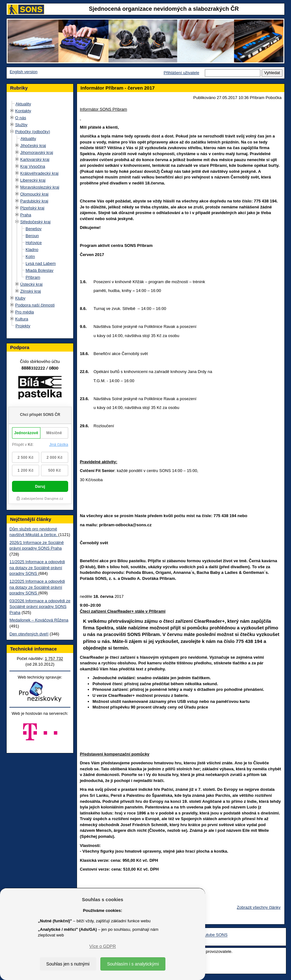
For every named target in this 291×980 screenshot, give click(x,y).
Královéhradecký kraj (39, 173)
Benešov (34, 229)
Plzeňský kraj (32, 208)
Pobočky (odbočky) (33, 132)
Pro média (24, 312)
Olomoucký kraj (34, 194)
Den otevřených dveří (29, 634)
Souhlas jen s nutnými (68, 964)
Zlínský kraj (31, 291)
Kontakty (23, 111)
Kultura (22, 319)
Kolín (30, 257)
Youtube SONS (214, 935)
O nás (21, 118)
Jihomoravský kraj (37, 152)
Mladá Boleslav (39, 270)
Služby (21, 125)
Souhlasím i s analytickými (133, 964)
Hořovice (34, 243)
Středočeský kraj (35, 222)
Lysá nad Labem (41, 263)
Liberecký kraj (33, 180)
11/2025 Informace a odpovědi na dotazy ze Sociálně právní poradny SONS (37, 568)
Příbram (33, 277)
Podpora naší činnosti (35, 305)
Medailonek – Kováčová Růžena (39, 620)
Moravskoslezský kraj (40, 187)
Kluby (20, 298)
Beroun (32, 236)
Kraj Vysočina (33, 166)
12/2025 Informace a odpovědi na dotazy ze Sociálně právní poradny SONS (37, 587)
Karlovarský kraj (35, 159)
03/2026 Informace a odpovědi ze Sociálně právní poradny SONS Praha (40, 607)
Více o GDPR (103, 946)
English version (24, 72)
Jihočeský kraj (33, 146)
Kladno (32, 250)
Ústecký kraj (31, 284)
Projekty (23, 326)
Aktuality (23, 104)
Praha (26, 215)
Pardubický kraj (34, 201)
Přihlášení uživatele (181, 73)
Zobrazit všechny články (259, 907)
